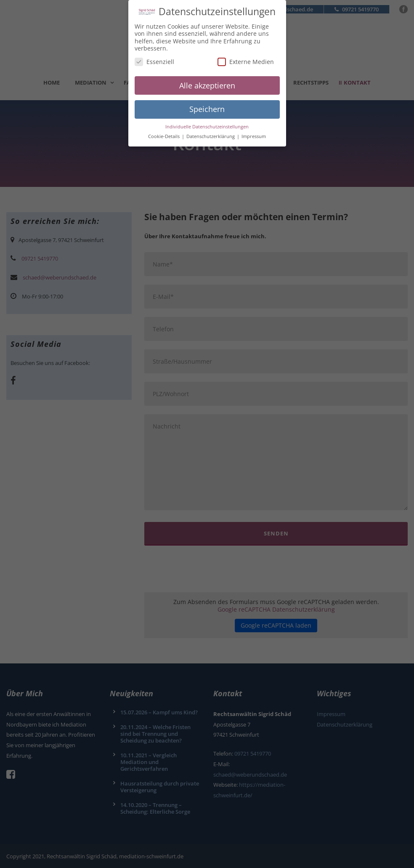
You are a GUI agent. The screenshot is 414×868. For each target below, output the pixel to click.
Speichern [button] (207, 105)
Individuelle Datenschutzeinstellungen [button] (207, 122)
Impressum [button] (254, 132)
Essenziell (154, 57)
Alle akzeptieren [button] (207, 81)
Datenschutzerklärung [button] (211, 132)
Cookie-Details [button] (165, 132)
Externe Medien (246, 57)
